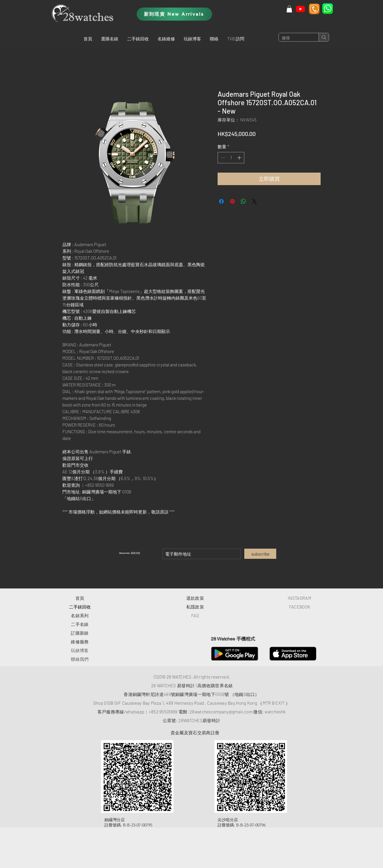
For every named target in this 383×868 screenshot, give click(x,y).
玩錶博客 (80, 650)
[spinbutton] (231, 158)
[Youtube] (300, 9)
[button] (110, 39)
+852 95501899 (163, 712)
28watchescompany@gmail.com (221, 712)
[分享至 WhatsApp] (243, 201)
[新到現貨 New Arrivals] (174, 14)
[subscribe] (260, 554)
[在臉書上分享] (221, 201)
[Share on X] (254, 201)
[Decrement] (222, 158)
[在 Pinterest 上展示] (232, 201)
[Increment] (240, 158)
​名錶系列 (80, 615)
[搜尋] (294, 38)
